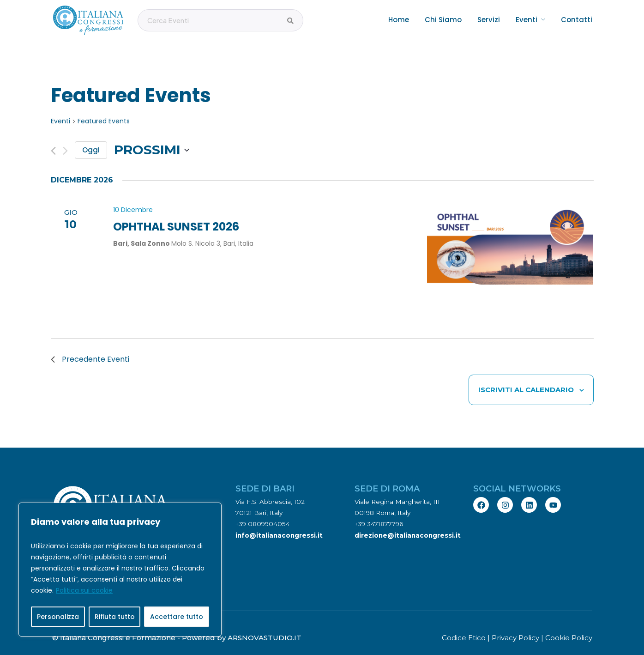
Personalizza (58, 617)
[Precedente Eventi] (53, 137)
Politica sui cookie (84, 590)
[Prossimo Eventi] (65, 137)
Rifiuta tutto (115, 617)
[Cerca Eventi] (290, 21)
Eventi (60, 107)
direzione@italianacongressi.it (408, 521)
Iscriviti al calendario (526, 376)
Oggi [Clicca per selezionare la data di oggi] (91, 136)
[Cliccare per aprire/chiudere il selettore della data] (152, 136)
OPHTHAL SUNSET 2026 (176, 213)
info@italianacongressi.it (279, 521)
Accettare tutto (177, 617)
